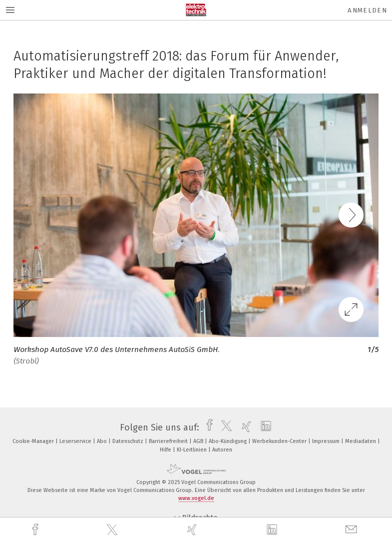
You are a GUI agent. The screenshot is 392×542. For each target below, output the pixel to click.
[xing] (193, 530)
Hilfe (166, 450)
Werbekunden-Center (280, 441)
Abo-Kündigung (228, 441)
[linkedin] (273, 530)
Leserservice (76, 441)
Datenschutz (129, 441)
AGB (199, 441)
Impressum (327, 441)
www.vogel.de (196, 498)
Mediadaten (361, 441)
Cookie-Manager (34, 441)
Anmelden (367, 10)
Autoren (222, 450)
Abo (103, 441)
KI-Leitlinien (193, 450)
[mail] (353, 530)
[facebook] (36, 530)
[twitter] (113, 530)
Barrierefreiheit (169, 441)
